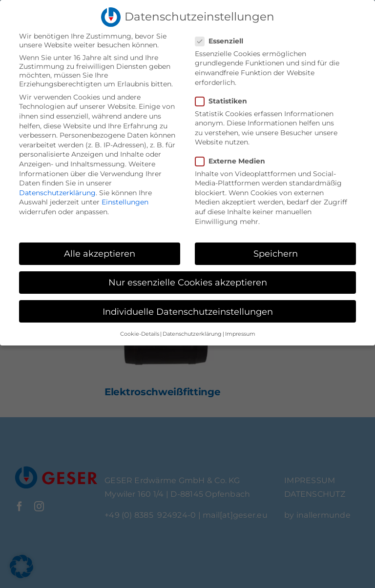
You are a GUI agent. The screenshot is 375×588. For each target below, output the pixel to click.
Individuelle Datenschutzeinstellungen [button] (188, 312)
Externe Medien (234, 161)
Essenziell (223, 41)
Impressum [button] (240, 334)
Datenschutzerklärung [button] (192, 334)
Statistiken (225, 101)
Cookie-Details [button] (140, 334)
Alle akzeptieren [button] (100, 253)
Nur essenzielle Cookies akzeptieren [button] (188, 282)
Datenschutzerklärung (57, 193)
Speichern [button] (276, 253)
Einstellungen (125, 202)
